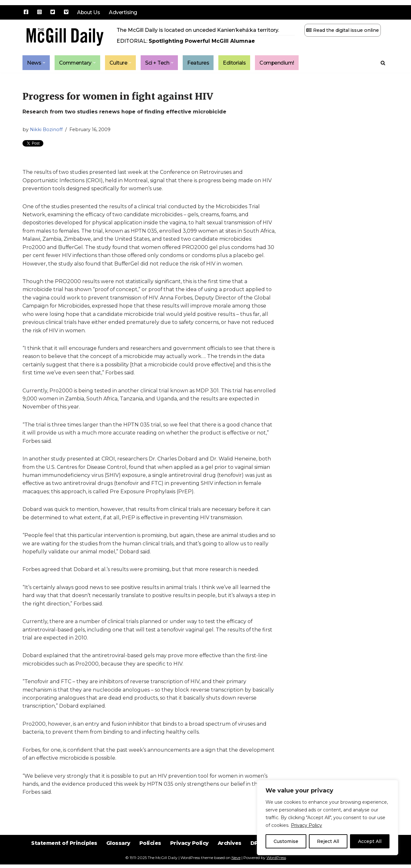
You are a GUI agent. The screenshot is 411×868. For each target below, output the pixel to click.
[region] (328, 818)
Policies (150, 852)
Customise (286, 841)
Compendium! (279, 63)
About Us (89, 12)
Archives (230, 852)
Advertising (124, 12)
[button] (44, 63)
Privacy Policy (306, 825)
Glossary (118, 852)
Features (199, 63)
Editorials (236, 63)
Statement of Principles (63, 852)
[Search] (383, 63)
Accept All (370, 841)
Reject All (328, 841)
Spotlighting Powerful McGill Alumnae (202, 41)
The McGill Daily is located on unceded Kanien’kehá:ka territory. (198, 30)
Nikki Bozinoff (46, 130)
